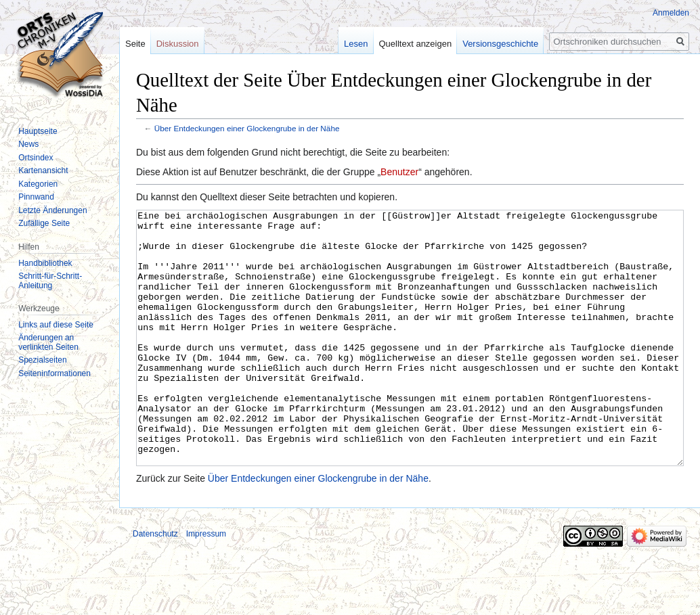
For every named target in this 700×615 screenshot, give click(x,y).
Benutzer (399, 172)
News (28, 144)
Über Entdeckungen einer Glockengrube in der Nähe (247, 128)
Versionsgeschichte (500, 44)
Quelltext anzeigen (416, 44)
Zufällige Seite (44, 223)
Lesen (356, 44)
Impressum (206, 585)
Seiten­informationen (54, 373)
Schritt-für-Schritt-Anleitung (50, 281)
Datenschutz (155, 585)
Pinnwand (36, 197)
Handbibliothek (45, 263)
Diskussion (178, 44)
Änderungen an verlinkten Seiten (48, 342)
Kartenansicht (43, 170)
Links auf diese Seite (56, 325)
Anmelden (671, 13)
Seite (135, 44)
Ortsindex (36, 158)
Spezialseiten (42, 360)
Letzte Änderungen (52, 210)
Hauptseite (38, 131)
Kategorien (38, 184)
